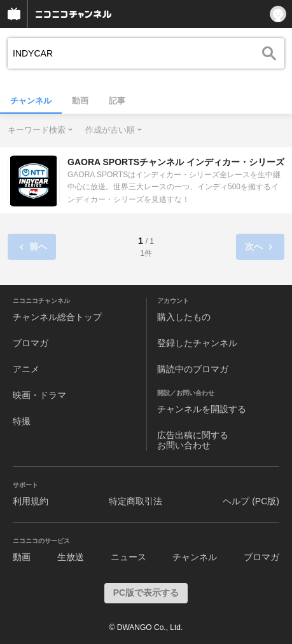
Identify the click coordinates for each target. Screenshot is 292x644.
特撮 (22, 421)
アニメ (26, 369)
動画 (80, 101)
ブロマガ (31, 343)
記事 (117, 101)
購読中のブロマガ (193, 369)
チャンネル (31, 101)
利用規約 (31, 501)
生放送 (71, 557)
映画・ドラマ (39, 395)
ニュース (129, 557)
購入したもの (184, 317)
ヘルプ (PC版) (251, 501)
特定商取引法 (136, 501)
